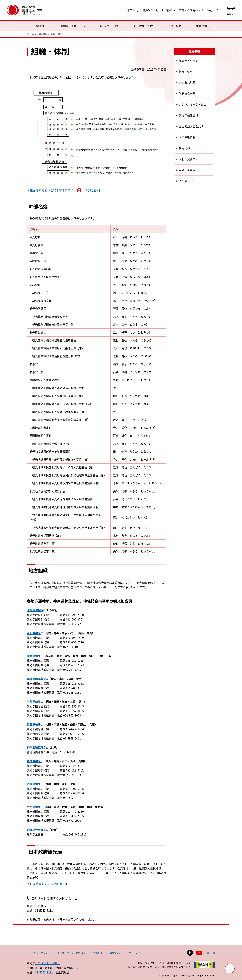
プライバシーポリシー (38, 953)
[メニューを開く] (231, 11)
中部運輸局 (34, 702)
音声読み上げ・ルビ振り (158, 10)
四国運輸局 (34, 784)
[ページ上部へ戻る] (230, 969)
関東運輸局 (34, 656)
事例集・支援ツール (73, 26)
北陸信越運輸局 (36, 679)
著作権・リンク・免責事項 (71, 953)
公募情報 (40, 26)
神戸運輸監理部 (36, 747)
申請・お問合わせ (190, 10)
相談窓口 (97, 953)
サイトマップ (135, 953)
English (211, 10)
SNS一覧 (210, 953)
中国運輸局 (34, 761)
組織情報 (202, 26)
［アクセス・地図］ (47, 963)
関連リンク (115, 953)
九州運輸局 (34, 807)
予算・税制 (175, 26)
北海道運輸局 (35, 610)
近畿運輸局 (34, 724)
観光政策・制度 (143, 26)
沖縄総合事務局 (36, 830)
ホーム (31, 34)
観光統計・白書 (109, 26)
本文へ (131, 10)
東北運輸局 (34, 633)
